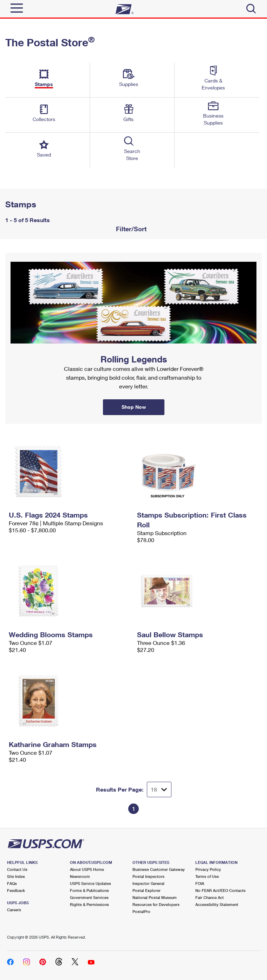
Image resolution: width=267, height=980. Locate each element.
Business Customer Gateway (159, 869)
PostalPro (141, 911)
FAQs (12, 883)
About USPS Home (87, 869)
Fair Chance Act (210, 897)
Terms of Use (207, 876)
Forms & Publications (89, 890)
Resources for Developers (156, 904)
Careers (14, 910)
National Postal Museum (155, 897)
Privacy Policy (208, 869)
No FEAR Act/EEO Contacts (220, 890)
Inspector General (148, 883)
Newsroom (80, 876)
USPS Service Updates (90, 883)
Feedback (16, 890)
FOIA (200, 883)
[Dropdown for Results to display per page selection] (159, 789)
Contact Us (17, 869)
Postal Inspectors (148, 876)
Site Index (16, 876)
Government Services (89, 897)
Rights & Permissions (89, 904)
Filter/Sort (130, 229)
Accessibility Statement (217, 904)
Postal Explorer (146, 890)
